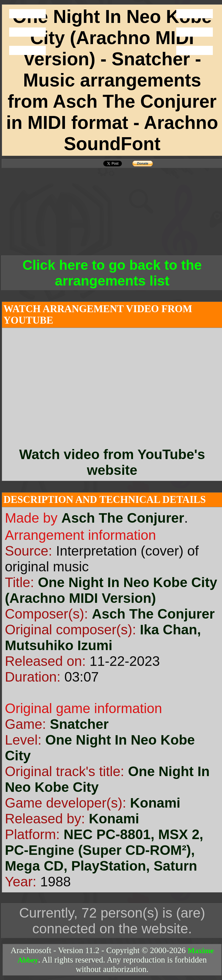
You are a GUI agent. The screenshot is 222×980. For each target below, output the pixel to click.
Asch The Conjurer (123, 518)
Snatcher (79, 724)
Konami (155, 803)
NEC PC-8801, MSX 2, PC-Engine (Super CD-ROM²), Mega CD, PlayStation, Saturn (104, 850)
